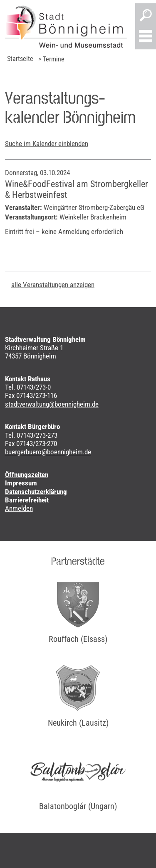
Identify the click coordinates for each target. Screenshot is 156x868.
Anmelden (19, 508)
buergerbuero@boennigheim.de (48, 452)
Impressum (21, 483)
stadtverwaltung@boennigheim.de (52, 404)
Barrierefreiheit (27, 500)
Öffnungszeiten (27, 475)
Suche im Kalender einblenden (47, 144)
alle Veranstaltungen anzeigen (53, 285)
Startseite (20, 59)
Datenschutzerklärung (36, 492)
